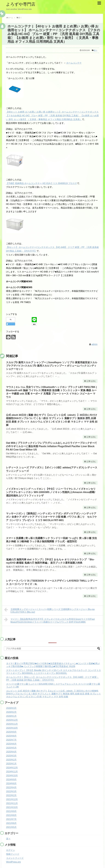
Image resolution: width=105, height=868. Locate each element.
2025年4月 (11, 752)
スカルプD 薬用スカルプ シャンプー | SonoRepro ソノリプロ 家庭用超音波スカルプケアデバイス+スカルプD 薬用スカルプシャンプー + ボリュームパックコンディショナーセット (52, 366)
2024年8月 (11, 783)
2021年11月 (12, 803)
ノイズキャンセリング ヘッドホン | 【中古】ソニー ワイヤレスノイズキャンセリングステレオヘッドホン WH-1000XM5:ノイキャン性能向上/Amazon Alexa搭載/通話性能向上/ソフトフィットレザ (51, 492)
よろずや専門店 (21, 4)
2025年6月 (11, 744)
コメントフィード (15, 858)
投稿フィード (13, 854)
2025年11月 (12, 724)
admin (94, 344)
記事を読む (91, 381)
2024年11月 (12, 772)
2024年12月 (12, 768)
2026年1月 (11, 716)
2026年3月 (11, 708)
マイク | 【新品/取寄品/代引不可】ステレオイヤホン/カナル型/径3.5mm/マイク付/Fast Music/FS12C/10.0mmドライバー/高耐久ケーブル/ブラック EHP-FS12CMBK (49, 620)
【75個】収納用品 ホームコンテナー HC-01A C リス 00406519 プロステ (41, 183)
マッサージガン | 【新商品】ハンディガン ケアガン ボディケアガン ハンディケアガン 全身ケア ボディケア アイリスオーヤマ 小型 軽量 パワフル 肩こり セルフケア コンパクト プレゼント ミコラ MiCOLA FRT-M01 (51, 517)
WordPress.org (13, 862)
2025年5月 (11, 748)
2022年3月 (11, 791)
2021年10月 (12, 807)
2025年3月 (11, 756)
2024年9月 (11, 780)
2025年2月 (11, 760)
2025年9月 (11, 732)
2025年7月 (11, 740)
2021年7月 (11, 819)
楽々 (96, 50)
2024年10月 (12, 776)
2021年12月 (12, 799)
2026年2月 (11, 712)
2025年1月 (11, 764)
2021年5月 (11, 827)
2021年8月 (11, 815)
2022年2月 (11, 795)
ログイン (11, 850)
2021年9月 (11, 811)
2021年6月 (11, 823)
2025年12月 (12, 720)
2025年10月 (12, 728)
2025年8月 (11, 736)
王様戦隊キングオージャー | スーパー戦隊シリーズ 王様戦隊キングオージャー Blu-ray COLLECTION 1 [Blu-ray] (49, 610)
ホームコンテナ (74, 63)
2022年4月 (11, 787)
